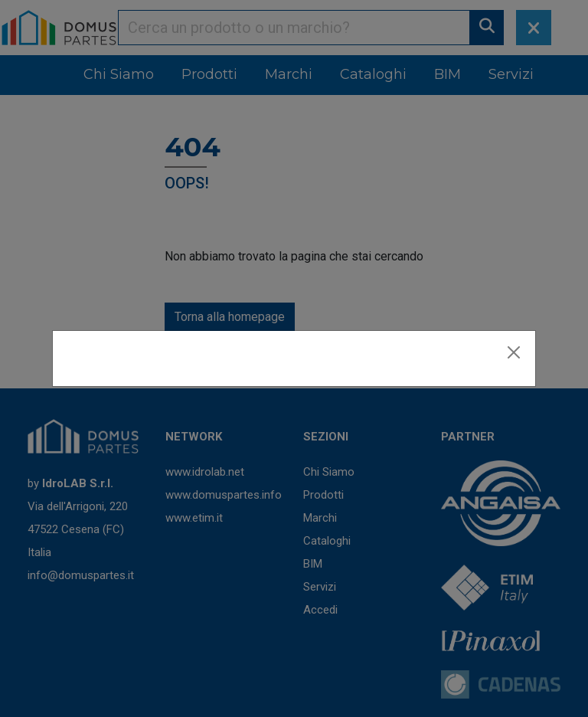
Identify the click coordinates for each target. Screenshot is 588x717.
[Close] (514, 352)
